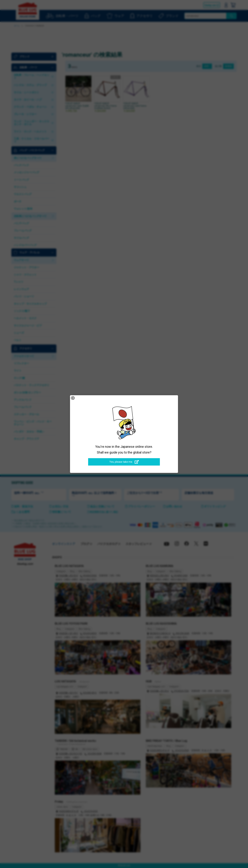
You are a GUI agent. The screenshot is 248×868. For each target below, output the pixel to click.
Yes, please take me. (124, 462)
